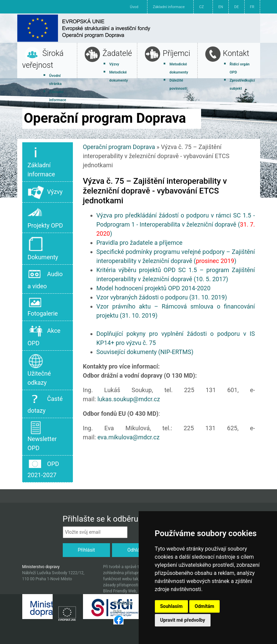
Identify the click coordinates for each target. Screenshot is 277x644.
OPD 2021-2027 (44, 468)
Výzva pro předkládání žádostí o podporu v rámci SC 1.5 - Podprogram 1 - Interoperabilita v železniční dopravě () (176, 224)
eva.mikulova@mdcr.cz (129, 437)
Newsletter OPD (42, 436)
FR (252, 7)
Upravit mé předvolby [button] (183, 620)
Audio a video (45, 279)
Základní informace (169, 7)
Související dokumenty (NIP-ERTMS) (145, 352)
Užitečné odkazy (39, 370)
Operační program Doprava (119, 147)
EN (221, 7)
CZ (201, 7)
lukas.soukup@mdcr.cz (129, 399)
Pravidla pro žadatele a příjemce (140, 243)
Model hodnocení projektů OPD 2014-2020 (154, 288)
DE (236, 7)
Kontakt (236, 53)
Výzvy (114, 64)
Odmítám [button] (204, 606)
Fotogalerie (43, 306)
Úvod (134, 7)
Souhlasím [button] (172, 606)
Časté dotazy (45, 403)
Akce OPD (44, 335)
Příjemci (176, 53)
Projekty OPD (45, 217)
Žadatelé (117, 53)
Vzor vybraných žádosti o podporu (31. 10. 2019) (162, 297)
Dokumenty (43, 248)
